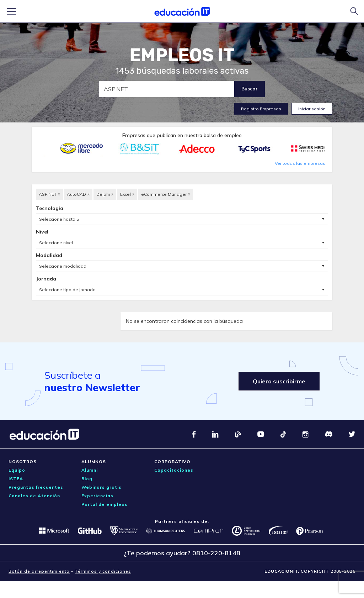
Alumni (90, 470)
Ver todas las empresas (300, 163)
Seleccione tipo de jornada (67, 290)
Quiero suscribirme (279, 381)
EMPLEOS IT (182, 55)
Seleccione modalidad (63, 266)
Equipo (17, 470)
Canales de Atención (34, 496)
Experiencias (97, 496)
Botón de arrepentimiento (39, 571)
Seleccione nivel (56, 243)
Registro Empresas (261, 109)
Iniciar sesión (312, 109)
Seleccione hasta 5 (59, 219)
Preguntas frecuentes (36, 487)
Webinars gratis (101, 487)
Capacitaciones (174, 470)
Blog (87, 479)
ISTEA (16, 479)
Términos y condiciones (103, 571)
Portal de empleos (105, 504)
